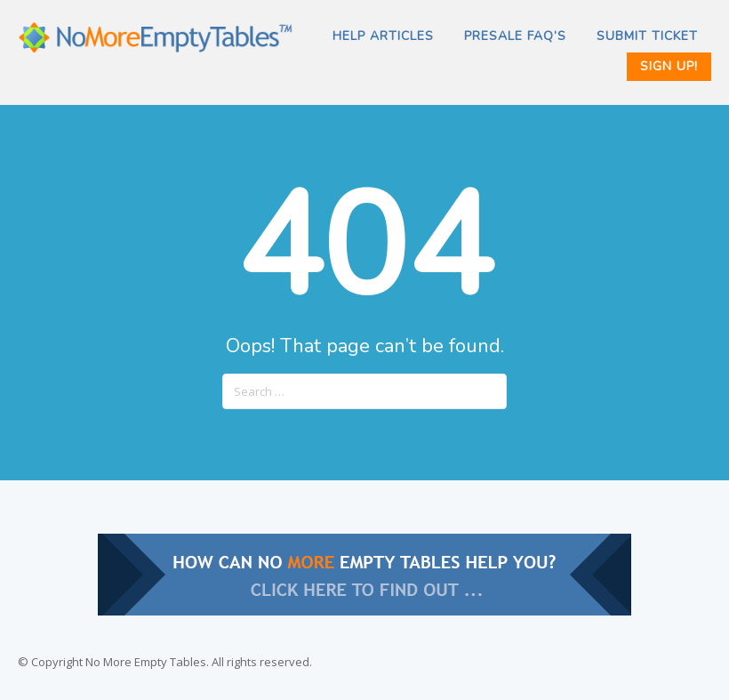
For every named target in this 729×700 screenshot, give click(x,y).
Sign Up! (669, 66)
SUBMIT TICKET (647, 36)
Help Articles (383, 36)
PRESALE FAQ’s (515, 36)
